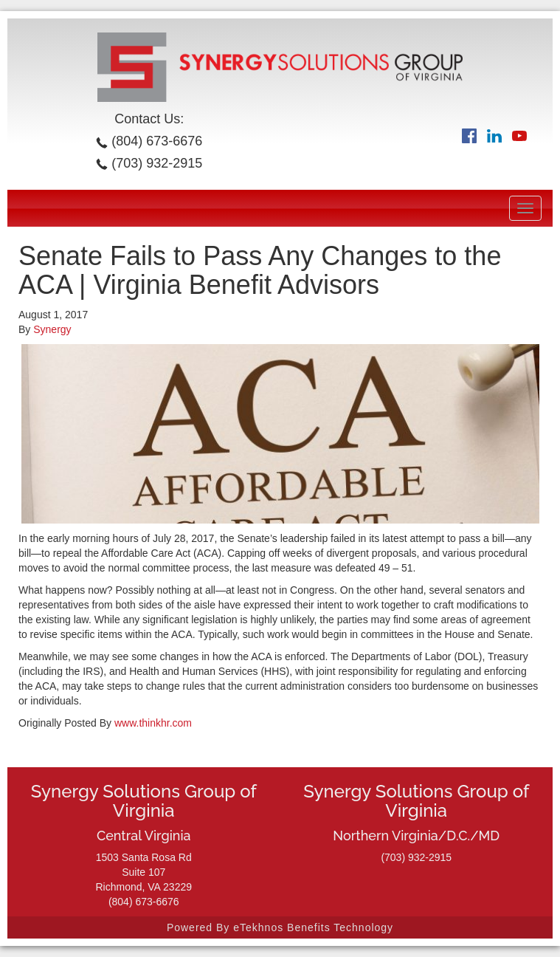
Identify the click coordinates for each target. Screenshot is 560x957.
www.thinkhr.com (153, 723)
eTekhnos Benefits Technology (313, 927)
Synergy (52, 329)
